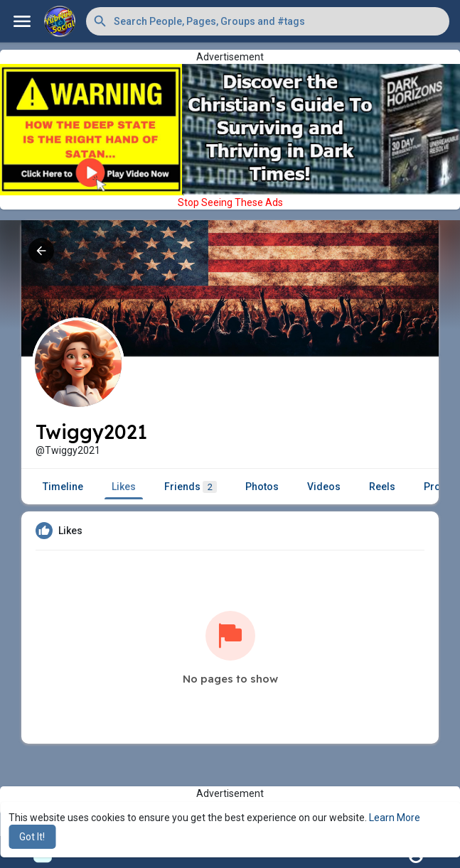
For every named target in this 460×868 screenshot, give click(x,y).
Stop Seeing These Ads (230, 202)
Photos (262, 487)
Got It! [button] (32, 837)
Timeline (63, 487)
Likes (124, 487)
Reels (382, 487)
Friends (191, 487)
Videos (324, 487)
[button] (268, 21)
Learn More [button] (395, 818)
